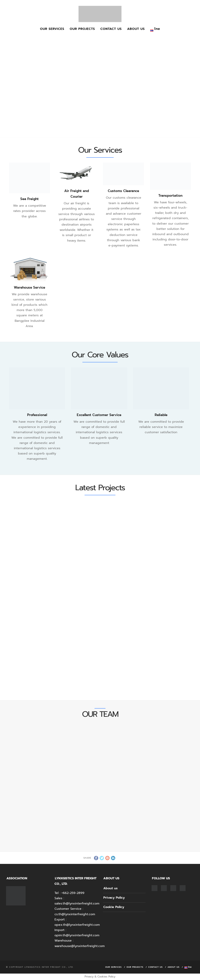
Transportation (170, 196)
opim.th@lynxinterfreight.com (77, 935)
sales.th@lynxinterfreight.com (77, 904)
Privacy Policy (114, 898)
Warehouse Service (29, 287)
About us (136, 29)
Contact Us (111, 29)
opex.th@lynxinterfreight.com (77, 925)
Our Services (52, 29)
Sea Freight (29, 199)
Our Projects (82, 29)
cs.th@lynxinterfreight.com (75, 914)
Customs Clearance (123, 191)
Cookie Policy (114, 907)
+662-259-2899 (73, 893)
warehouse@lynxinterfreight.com (80, 946)
